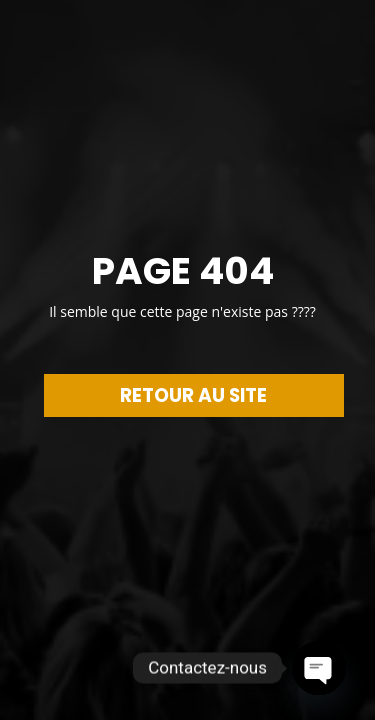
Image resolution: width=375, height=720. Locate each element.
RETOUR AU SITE (193, 395)
